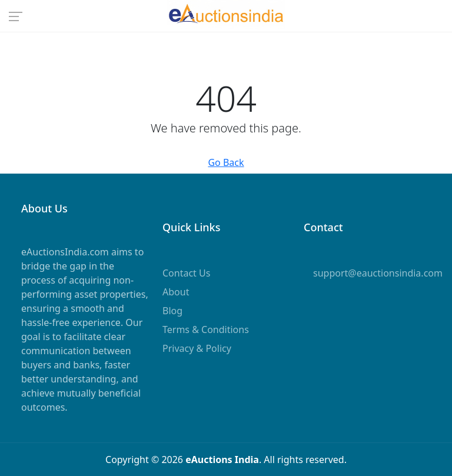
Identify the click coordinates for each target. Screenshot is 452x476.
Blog (172, 311)
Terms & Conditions (206, 329)
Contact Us (186, 273)
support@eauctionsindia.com (378, 273)
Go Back (226, 162)
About (176, 292)
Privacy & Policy (197, 348)
